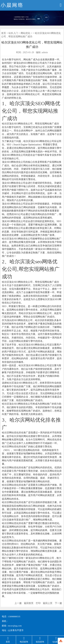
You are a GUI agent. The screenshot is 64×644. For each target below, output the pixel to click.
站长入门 (13, 33)
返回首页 (29, 603)
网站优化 (25, 33)
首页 (4, 33)
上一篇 (18, 603)
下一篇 (58, 603)
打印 (38, 603)
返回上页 (48, 603)
